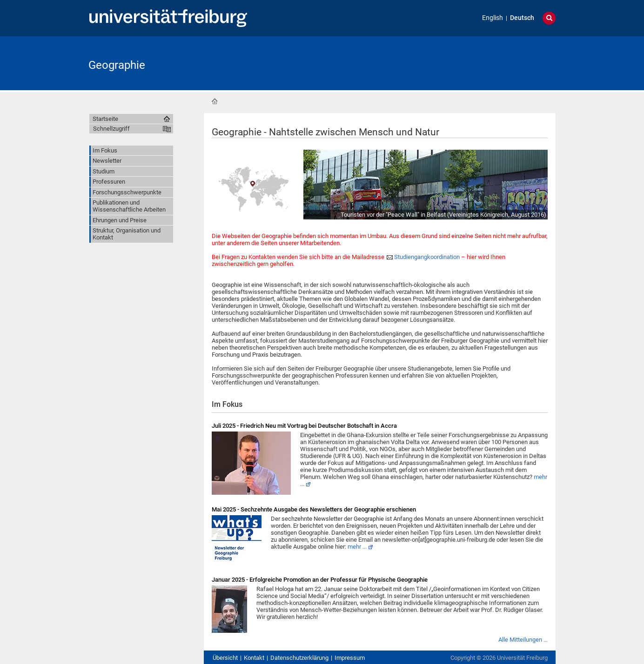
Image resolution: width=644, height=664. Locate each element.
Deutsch (522, 18)
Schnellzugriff (111, 129)
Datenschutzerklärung (299, 658)
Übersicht (225, 658)
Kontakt (254, 658)
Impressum (350, 658)
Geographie (117, 65)
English (493, 18)
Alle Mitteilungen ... (523, 640)
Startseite (215, 101)
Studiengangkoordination (427, 257)
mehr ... (357, 547)
